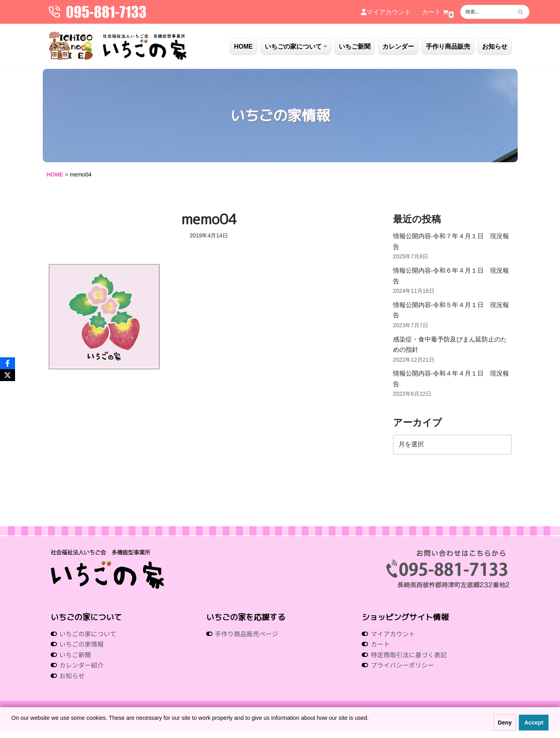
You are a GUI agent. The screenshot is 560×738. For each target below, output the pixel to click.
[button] (325, 46)
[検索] (486, 12)
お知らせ (495, 46)
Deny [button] (505, 723)
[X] (8, 375)
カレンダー (398, 46)
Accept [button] (534, 723)
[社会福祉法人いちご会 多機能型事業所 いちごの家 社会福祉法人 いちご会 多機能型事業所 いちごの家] (118, 46)
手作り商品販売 (448, 46)
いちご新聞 (355, 46)
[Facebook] (8, 363)
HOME (243, 46)
